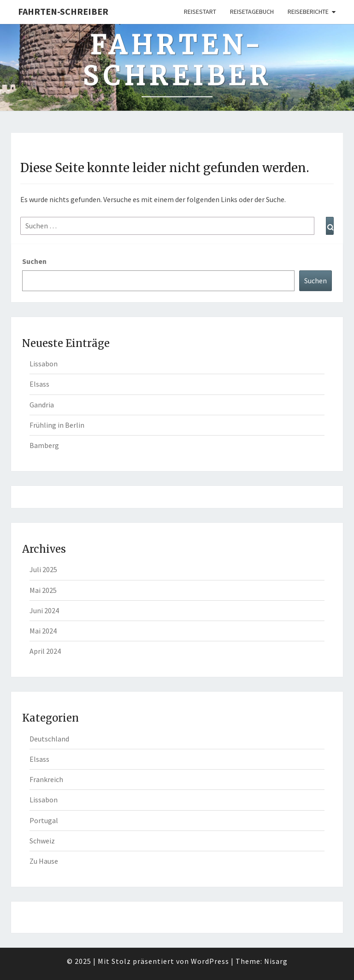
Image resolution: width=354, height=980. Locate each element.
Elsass (39, 384)
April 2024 (45, 651)
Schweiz (42, 841)
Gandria (42, 405)
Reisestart (200, 12)
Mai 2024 (43, 631)
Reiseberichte (308, 12)
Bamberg (44, 445)
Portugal (44, 820)
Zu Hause (44, 861)
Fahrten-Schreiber (63, 11)
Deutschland (49, 739)
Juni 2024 (44, 610)
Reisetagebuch (252, 12)
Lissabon (44, 364)
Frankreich (46, 779)
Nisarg (276, 961)
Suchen (34, 261)
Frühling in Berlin (57, 425)
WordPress (210, 961)
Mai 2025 (43, 590)
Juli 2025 (43, 569)
